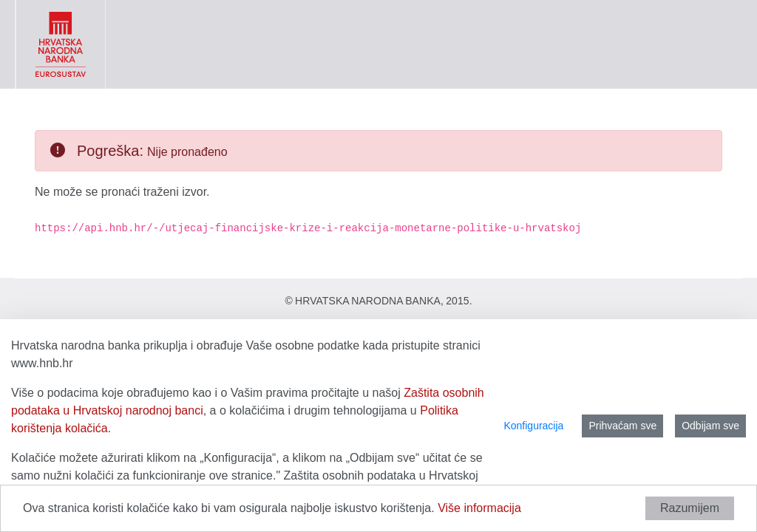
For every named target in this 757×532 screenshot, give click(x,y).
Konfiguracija (533, 426)
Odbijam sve (710, 426)
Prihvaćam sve (622, 426)
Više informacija (479, 508)
